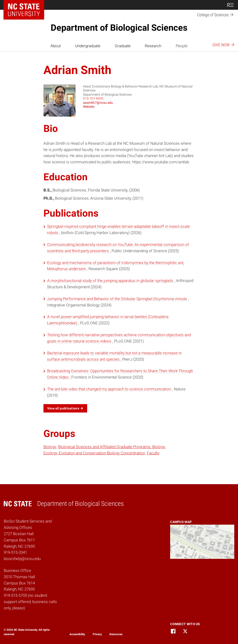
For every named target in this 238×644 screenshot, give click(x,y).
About (56, 46)
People (182, 46)
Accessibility (77, 634)
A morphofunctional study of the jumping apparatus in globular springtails (111, 281)
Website (89, 107)
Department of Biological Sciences (119, 28)
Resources (116, 634)
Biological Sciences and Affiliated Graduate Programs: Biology (112, 447)
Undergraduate (88, 46)
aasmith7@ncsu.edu (98, 103)
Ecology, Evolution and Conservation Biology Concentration (94, 453)
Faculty (153, 453)
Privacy (97, 634)
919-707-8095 (93, 98)
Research (153, 46)
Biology (50, 447)
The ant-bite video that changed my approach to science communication (110, 389)
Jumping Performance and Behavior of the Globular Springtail (117, 299)
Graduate (123, 46)
